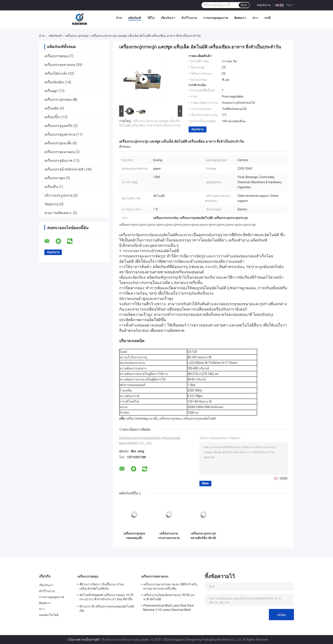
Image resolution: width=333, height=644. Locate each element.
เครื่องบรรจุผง (55, 178)
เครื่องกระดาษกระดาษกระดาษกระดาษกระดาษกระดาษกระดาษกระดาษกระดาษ (169, 536)
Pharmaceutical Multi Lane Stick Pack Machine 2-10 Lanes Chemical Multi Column (168, 608)
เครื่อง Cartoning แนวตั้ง (142, 418)
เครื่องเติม (52, 108)
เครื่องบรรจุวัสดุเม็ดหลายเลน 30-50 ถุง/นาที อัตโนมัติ (169, 597)
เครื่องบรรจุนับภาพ (58, 161)
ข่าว (255, 18)
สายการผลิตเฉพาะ (58, 213)
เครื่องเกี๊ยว (52, 117)
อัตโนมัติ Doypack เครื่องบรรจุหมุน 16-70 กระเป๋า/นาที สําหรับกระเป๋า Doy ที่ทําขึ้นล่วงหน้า (106, 598)
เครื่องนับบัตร (54, 82)
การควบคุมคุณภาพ (216, 18)
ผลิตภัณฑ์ (135, 18)
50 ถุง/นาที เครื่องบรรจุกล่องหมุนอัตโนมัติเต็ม (107, 609)
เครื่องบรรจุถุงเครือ (59, 126)
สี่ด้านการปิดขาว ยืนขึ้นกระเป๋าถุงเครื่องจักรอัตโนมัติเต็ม (102, 586)
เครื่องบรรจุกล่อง (170, 418)
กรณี (267, 18)
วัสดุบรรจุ (51, 204)
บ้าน (119, 18)
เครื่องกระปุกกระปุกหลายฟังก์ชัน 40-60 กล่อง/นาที (203, 536)
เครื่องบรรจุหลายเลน (60, 65)
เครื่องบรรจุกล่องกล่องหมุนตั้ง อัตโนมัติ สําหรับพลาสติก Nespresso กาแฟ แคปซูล (134, 536)
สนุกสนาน (264, 5)
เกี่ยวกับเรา (168, 18)
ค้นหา (244, 5)
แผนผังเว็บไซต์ (49, 615)
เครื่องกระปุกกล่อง (77, 36)
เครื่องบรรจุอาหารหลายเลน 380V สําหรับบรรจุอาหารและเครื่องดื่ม (170, 586)
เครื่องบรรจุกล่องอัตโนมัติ (199, 418)
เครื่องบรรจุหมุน (56, 56)
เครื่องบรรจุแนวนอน (59, 152)
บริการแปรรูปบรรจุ (58, 195)
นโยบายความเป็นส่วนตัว (84, 640)
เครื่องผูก (51, 91)
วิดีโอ (151, 18)
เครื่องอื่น (51, 187)
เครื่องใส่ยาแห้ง (56, 73)
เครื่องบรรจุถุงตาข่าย (60, 134)
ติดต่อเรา (240, 18)
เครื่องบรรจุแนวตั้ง (58, 143)
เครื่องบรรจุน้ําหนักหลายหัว (65, 169)
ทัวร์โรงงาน (189, 18)
